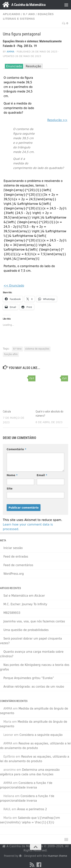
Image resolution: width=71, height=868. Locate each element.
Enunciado (14, 66)
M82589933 (12, 613)
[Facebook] (39, 865)
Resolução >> (57, 120)
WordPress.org (14, 574)
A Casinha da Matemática (28, 5)
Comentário (16, 449)
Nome (12, 475)
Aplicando (12, 14)
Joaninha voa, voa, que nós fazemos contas (34, 621)
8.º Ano (29, 14)
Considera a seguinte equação (41, 735)
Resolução (33, 66)
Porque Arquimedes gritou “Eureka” (29, 678)
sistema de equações (37, 349)
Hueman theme (57, 856)
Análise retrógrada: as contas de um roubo (34, 687)
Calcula (7, 411)
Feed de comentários (18, 565)
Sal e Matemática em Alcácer (24, 596)
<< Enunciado (14, 286)
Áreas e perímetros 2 (32, 809)
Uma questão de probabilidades (26, 630)
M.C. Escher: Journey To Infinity (25, 604)
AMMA (10, 52)
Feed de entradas (16, 557)
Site (10, 489)
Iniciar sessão (13, 548)
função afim (11, 354)
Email (42, 475)
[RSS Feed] (32, 865)
